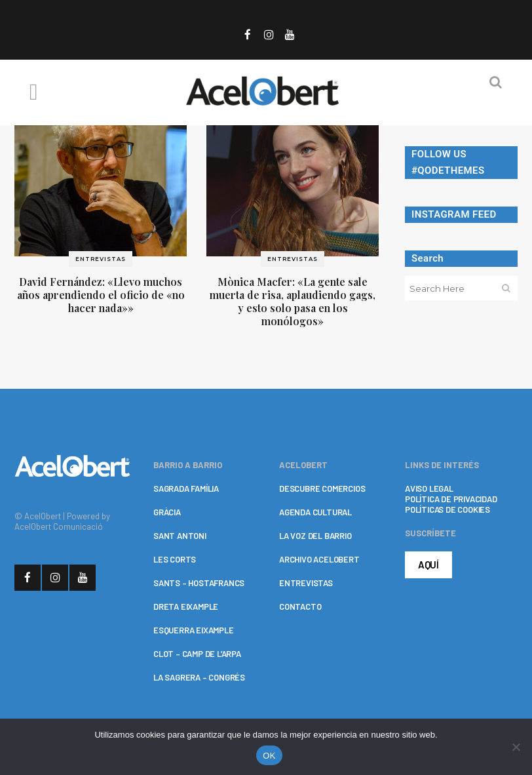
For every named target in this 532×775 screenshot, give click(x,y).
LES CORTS (175, 559)
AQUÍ (428, 565)
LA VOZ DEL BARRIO (315, 536)
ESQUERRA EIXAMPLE (194, 630)
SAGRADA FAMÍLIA (186, 488)
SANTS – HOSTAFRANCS (199, 583)
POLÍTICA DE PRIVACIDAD (451, 499)
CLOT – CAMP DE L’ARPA (197, 654)
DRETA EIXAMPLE (186, 606)
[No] (516, 747)
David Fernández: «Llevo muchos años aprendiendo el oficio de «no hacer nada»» (101, 295)
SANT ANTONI (180, 536)
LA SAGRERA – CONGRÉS (199, 677)
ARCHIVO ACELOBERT (319, 559)
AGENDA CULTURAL (315, 512)
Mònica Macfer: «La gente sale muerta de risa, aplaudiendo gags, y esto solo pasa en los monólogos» (293, 301)
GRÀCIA (167, 512)
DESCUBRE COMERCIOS (322, 488)
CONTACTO (300, 606)
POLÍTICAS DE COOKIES (447, 509)
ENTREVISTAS (306, 583)
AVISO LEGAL (429, 488)
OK (269, 756)
